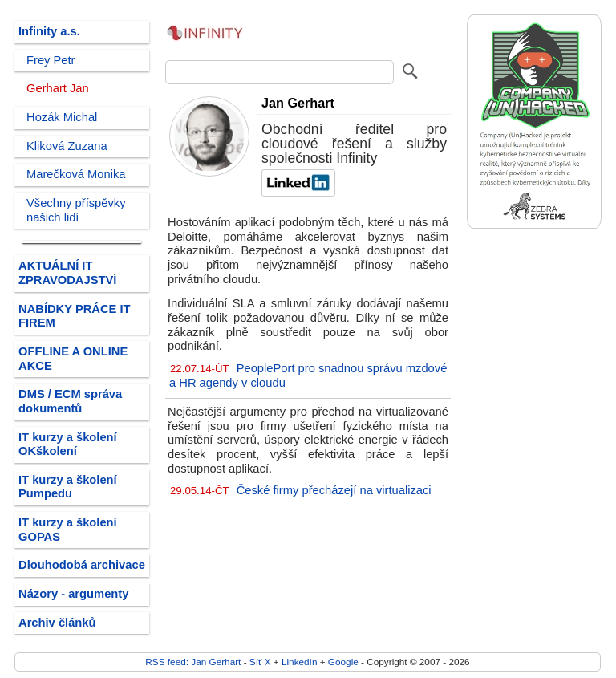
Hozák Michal (62, 117)
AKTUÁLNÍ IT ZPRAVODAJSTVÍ (67, 273)
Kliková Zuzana (67, 146)
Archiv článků (57, 623)
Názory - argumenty (73, 594)
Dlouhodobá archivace (82, 565)
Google (343, 662)
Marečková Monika (76, 174)
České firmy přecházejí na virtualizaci (334, 490)
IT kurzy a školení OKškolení (68, 445)
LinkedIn (299, 662)
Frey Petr (51, 60)
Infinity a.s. (49, 31)
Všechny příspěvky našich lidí (76, 210)
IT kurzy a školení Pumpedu (68, 487)
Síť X (260, 662)
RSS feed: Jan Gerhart (193, 662)
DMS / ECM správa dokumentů (70, 401)
